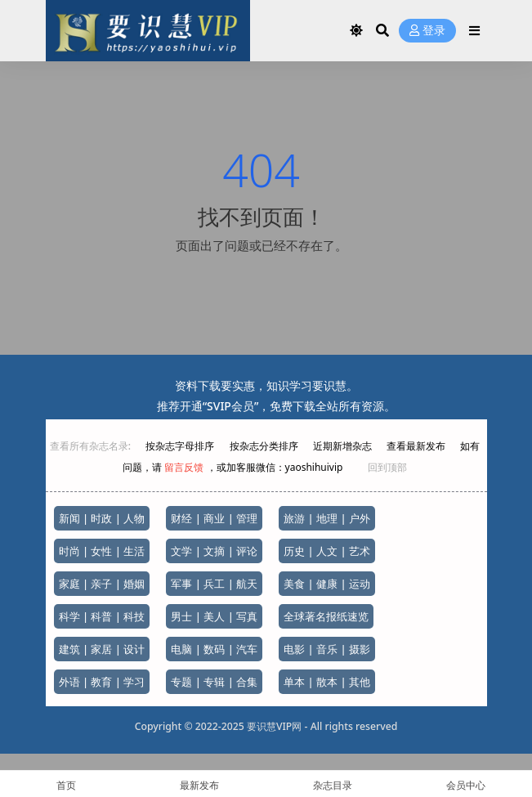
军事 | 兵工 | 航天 (214, 584)
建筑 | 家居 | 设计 (102, 649)
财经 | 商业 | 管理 (214, 518)
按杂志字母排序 (181, 446)
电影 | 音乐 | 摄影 (327, 649)
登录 (427, 31)
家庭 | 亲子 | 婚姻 (102, 584)
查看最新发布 (416, 446)
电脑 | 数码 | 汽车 (214, 649)
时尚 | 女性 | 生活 (102, 551)
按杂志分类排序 (264, 446)
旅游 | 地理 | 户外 (327, 518)
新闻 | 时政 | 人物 (102, 518)
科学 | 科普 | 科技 (102, 616)
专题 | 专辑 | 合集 (214, 682)
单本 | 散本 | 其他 (327, 682)
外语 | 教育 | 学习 (102, 682)
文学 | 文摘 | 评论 (214, 551)
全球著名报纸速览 (326, 616)
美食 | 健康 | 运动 (327, 584)
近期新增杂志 (344, 446)
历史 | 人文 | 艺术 (327, 551)
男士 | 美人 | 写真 (214, 616)
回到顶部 (387, 467)
